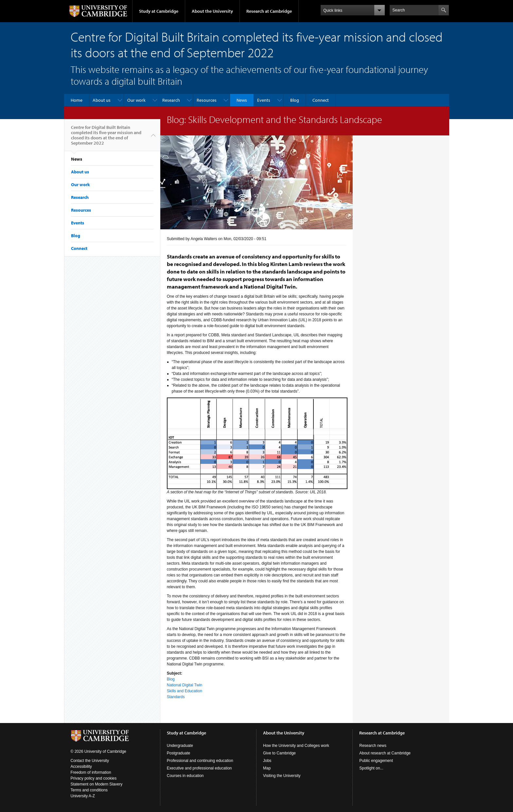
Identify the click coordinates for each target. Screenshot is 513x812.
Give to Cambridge (279, 753)
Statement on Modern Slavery (97, 784)
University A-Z (83, 796)
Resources (207, 100)
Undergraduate (180, 746)
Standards (176, 697)
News (242, 100)
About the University (212, 11)
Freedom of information (91, 772)
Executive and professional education (199, 768)
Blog (295, 100)
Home (77, 100)
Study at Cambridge (159, 11)
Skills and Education (185, 691)
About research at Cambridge (385, 753)
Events (264, 100)
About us (102, 100)
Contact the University (90, 761)
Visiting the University (282, 776)
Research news (373, 746)
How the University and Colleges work (296, 746)
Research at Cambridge (269, 11)
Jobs (267, 761)
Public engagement (376, 761)
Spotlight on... (371, 768)
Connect (321, 100)
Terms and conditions (89, 790)
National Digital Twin (185, 685)
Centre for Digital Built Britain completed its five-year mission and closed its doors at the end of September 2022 (106, 138)
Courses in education (185, 776)
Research (171, 100)
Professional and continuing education (200, 761)
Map (267, 768)
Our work (136, 100)
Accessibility (81, 767)
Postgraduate (178, 753)
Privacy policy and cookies (94, 778)
